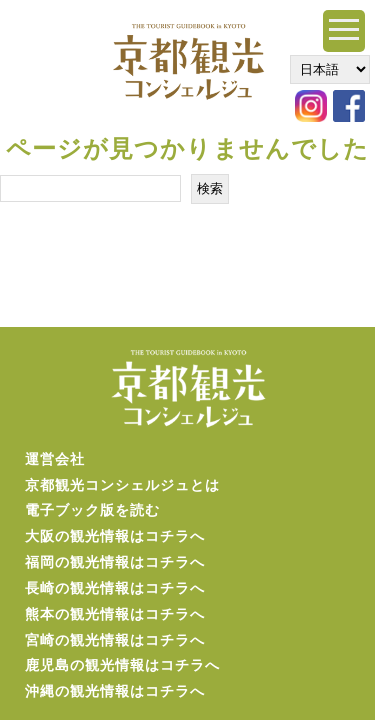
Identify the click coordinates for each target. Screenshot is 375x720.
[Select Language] (330, 69)
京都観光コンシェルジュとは (122, 485)
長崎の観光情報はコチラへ (115, 588)
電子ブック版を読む (92, 510)
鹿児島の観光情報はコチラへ (122, 665)
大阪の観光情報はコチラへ (115, 536)
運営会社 (55, 459)
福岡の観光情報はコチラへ (115, 562)
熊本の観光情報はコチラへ (115, 614)
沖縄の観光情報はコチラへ (115, 691)
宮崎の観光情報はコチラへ (115, 640)
